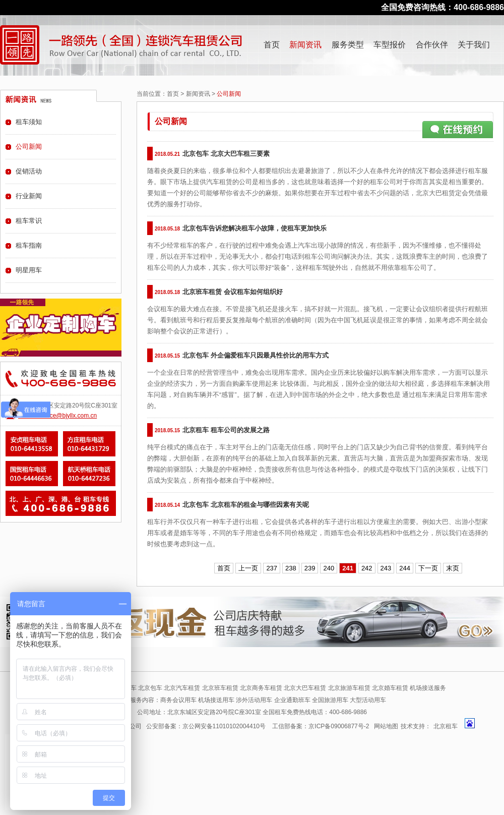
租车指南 (29, 245)
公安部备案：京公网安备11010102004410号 (206, 726)
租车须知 (29, 122)
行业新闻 (29, 196)
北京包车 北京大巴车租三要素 (226, 154)
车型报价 (390, 45)
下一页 (428, 568)
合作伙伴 (432, 45)
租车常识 (29, 221)
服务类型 (348, 45)
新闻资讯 (305, 45)
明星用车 (29, 270)
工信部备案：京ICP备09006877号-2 (321, 726)
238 (291, 568)
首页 (272, 45)
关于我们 (474, 45)
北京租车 (446, 726)
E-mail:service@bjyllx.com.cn (57, 416)
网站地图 (386, 726)
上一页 (248, 568)
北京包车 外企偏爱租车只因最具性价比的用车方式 (256, 355)
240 (329, 568)
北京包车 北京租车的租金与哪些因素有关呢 (246, 505)
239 (310, 568)
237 (272, 568)
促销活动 (29, 171)
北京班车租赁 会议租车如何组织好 (233, 292)
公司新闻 (29, 147)
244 (405, 568)
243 (386, 568)
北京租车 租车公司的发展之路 (226, 430)
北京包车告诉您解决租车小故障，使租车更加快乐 (255, 228)
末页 (453, 568)
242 (367, 568)
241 (348, 568)
